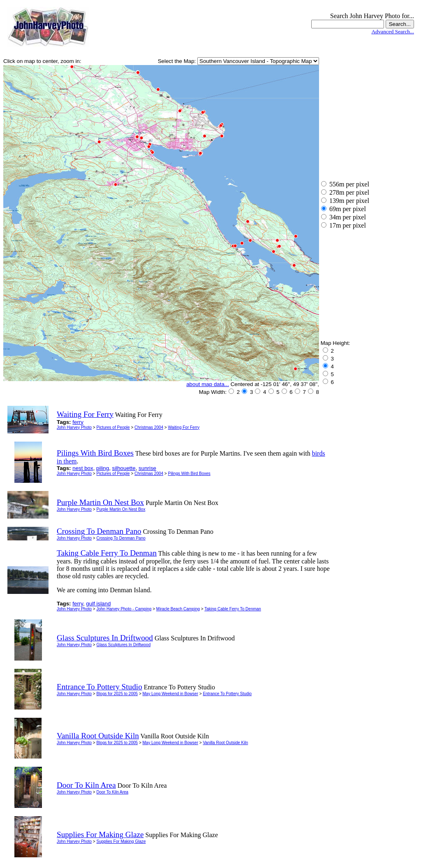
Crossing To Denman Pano (121, 538)
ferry (78, 422)
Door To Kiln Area (112, 792)
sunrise (147, 468)
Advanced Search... (393, 31)
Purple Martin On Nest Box (121, 509)
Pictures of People (113, 427)
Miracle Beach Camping (178, 609)
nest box (83, 468)
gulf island (98, 604)
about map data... (208, 384)
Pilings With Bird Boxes (189, 474)
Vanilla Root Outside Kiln (225, 743)
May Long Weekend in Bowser (170, 694)
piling (103, 468)
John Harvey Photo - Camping (124, 609)
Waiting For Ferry (184, 427)
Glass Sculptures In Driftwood (123, 645)
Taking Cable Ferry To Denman (233, 609)
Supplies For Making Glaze (121, 841)
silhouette (124, 468)
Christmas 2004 (149, 427)
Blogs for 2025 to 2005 (117, 694)
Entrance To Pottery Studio (227, 694)
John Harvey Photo (74, 427)
